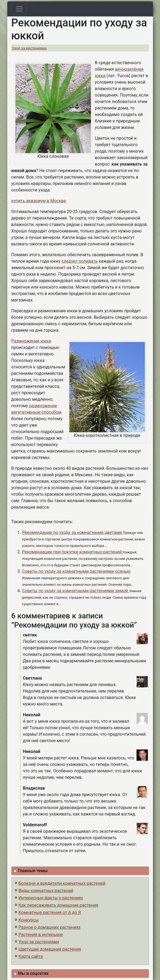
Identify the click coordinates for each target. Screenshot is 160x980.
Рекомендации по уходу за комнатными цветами (73, 532)
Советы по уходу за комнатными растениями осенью (76, 571)
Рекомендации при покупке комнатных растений (73, 552)
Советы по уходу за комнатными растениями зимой (76, 591)
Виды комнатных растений (46, 891)
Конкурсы (29, 920)
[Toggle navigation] (19, 9)
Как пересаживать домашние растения (59, 905)
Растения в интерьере (41, 935)
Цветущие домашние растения (50, 949)
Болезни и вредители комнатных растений (62, 883)
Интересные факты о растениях (51, 898)
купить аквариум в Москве (39, 201)
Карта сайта (31, 956)
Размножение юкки (31, 341)
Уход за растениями (29, 48)
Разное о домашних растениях (50, 927)
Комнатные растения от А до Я (50, 912)
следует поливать (80, 261)
